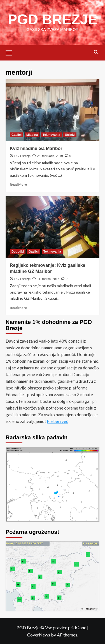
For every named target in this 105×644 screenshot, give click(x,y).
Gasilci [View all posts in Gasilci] (17, 135)
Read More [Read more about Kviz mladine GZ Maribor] (18, 184)
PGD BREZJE (53, 20)
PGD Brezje (22, 156)
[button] (11, 52)
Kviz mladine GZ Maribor (36, 148)
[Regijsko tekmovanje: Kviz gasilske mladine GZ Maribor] (53, 227)
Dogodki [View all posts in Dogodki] (18, 251)
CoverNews (39, 635)
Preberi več (58, 421)
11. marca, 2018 (48, 279)
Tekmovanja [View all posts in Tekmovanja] (51, 135)
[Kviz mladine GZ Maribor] (53, 110)
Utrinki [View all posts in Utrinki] (70, 135)
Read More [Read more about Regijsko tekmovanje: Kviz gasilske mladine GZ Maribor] (18, 308)
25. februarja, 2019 (50, 156)
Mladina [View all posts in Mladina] (32, 135)
